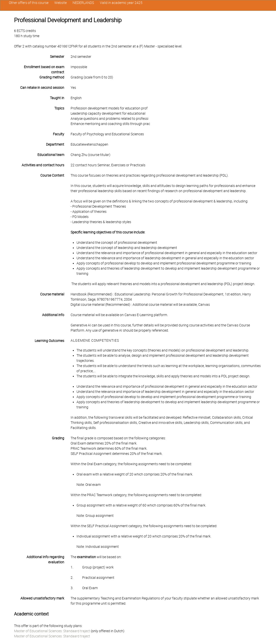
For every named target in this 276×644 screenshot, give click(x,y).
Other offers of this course (29, 3)
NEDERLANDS (83, 3)
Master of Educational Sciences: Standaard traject (52, 631)
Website (61, 3)
